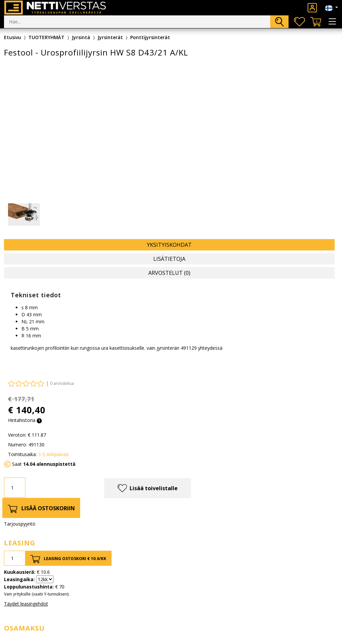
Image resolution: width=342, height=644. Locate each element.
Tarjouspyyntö (20, 524)
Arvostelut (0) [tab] (169, 273)
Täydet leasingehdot (26, 604)
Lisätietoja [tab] (169, 259)
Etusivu (13, 37)
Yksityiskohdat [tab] (169, 245)
